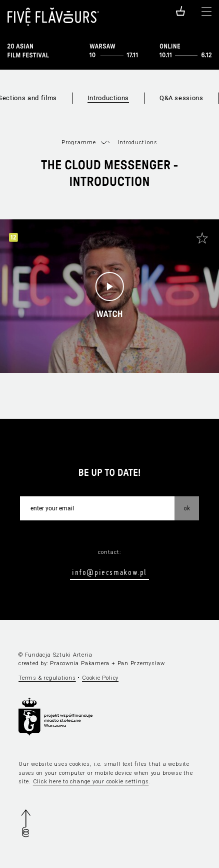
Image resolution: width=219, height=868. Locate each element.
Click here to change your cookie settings (91, 782)
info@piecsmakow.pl (109, 572)
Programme (79, 142)
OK (187, 508)
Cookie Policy (100, 678)
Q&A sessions (181, 98)
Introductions (108, 98)
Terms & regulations (47, 678)
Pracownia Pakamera (80, 663)
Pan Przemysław (141, 663)
